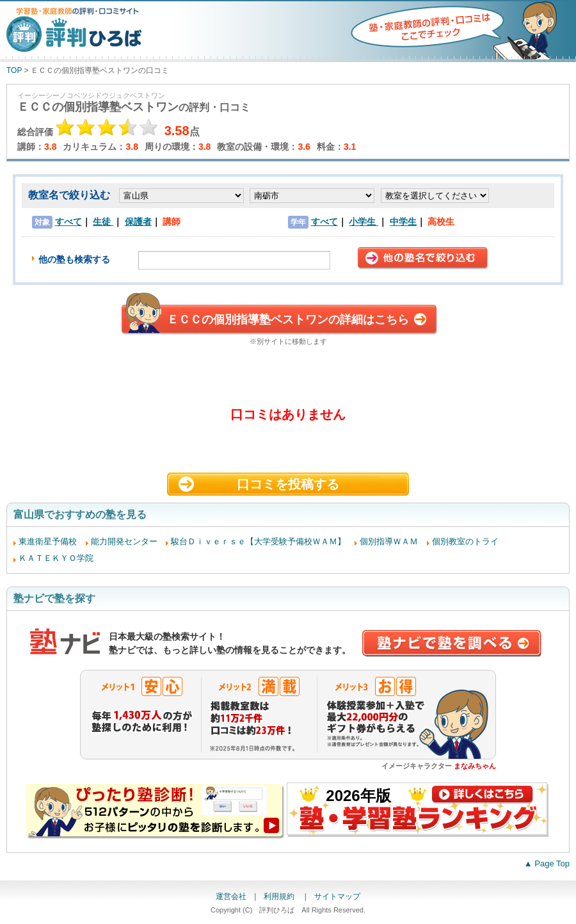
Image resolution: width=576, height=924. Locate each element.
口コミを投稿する (288, 484)
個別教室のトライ (465, 541)
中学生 (403, 222)
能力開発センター (124, 541)
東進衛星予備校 (48, 541)
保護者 (138, 222)
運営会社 (231, 896)
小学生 (364, 222)
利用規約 (280, 896)
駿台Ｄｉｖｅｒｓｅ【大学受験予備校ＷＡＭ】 (258, 541)
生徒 (103, 222)
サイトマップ (337, 896)
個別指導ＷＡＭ (389, 541)
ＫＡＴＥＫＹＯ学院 (56, 558)
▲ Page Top (547, 863)
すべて (68, 222)
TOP (14, 70)
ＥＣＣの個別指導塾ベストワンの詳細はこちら (288, 320)
